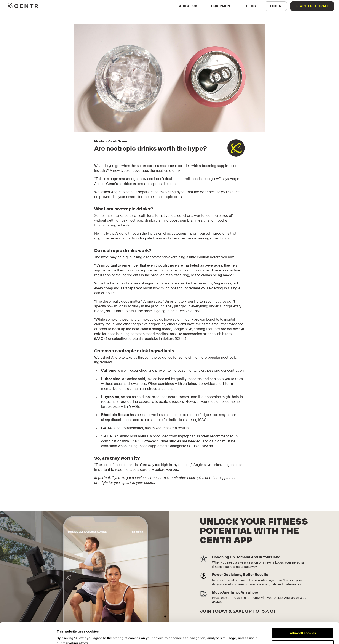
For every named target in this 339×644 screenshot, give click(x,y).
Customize (303, 626)
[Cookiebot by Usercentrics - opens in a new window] (28, 636)
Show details (67, 635)
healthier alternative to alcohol (162, 216)
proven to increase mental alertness (184, 370)
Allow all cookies (303, 613)
